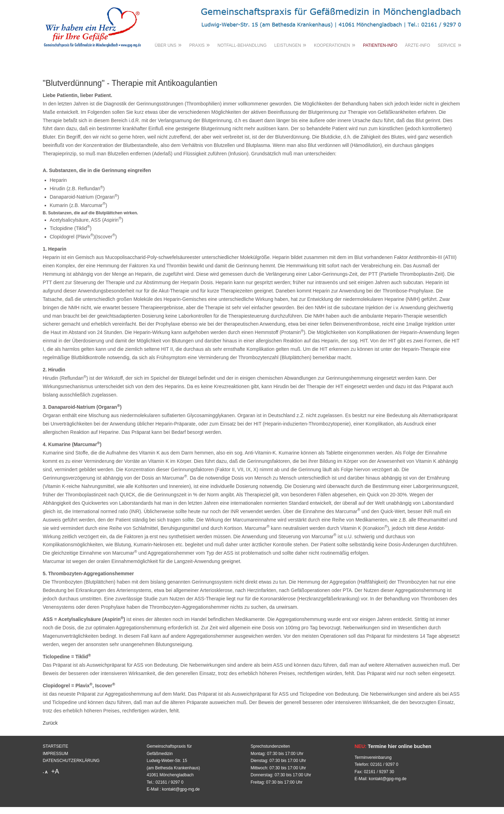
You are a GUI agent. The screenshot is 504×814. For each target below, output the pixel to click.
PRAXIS (200, 45)
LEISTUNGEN (290, 45)
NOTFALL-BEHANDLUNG (242, 45)
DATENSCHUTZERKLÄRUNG (71, 761)
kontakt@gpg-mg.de (181, 789)
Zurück (50, 723)
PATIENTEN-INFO (380, 45)
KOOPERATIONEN (335, 45)
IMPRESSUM (56, 754)
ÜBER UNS (168, 45)
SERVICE (449, 45)
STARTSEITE (56, 746)
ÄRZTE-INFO (418, 45)
